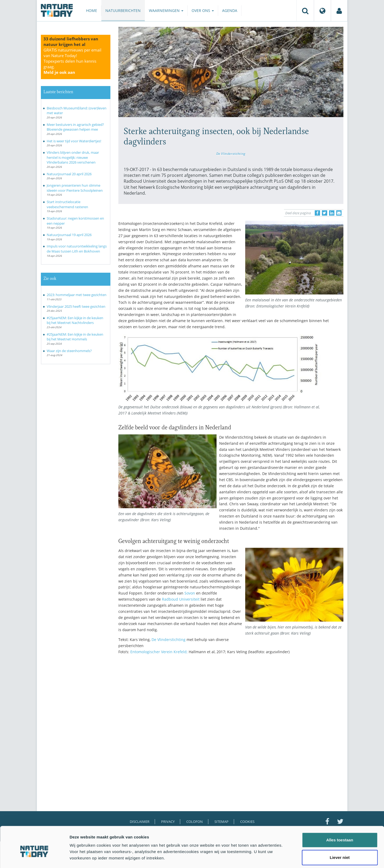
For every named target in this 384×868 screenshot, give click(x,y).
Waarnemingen (166, 10)
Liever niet (340, 833)
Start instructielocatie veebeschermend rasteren (67, 204)
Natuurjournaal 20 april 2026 (69, 174)
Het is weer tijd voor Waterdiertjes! (74, 141)
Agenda (230, 10)
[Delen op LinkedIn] (332, 213)
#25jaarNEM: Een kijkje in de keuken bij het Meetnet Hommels (75, 337)
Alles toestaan (340, 816)
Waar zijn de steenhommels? (69, 351)
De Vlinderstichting (231, 153)
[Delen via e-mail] (339, 213)
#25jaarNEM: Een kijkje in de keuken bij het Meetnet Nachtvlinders (75, 320)
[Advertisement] (231, 705)
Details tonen (287, 858)
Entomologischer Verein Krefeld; (159, 652)
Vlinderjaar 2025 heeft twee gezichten (76, 306)
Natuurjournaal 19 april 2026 (69, 235)
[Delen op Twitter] (325, 213)
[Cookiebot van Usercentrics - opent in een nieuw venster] (34, 858)
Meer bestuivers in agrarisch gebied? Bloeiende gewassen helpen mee (75, 127)
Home (92, 10)
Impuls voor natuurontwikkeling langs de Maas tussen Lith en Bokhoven (77, 249)
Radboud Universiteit (181, 599)
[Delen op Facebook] (317, 213)
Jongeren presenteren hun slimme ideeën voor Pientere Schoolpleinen (75, 188)
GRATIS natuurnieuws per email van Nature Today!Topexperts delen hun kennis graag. (72, 61)
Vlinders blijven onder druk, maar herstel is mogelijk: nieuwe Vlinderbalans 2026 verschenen (73, 157)
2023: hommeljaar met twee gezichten (77, 295)
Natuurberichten (123, 10)
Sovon (190, 593)
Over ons (203, 10)
